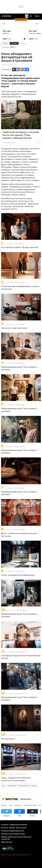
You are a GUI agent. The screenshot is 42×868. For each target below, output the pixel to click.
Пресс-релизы (21, 828)
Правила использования (18, 825)
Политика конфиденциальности (13, 831)
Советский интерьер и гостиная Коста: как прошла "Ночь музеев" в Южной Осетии (21, 135)
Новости (6, 33)
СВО (10, 805)
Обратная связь (7, 842)
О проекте (5, 825)
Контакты (5, 828)
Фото (4, 786)
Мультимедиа (12, 786)
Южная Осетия (24, 786)
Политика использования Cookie (13, 834)
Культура (34, 786)
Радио (4, 805)
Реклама (12, 828)
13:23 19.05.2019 (7, 65)
